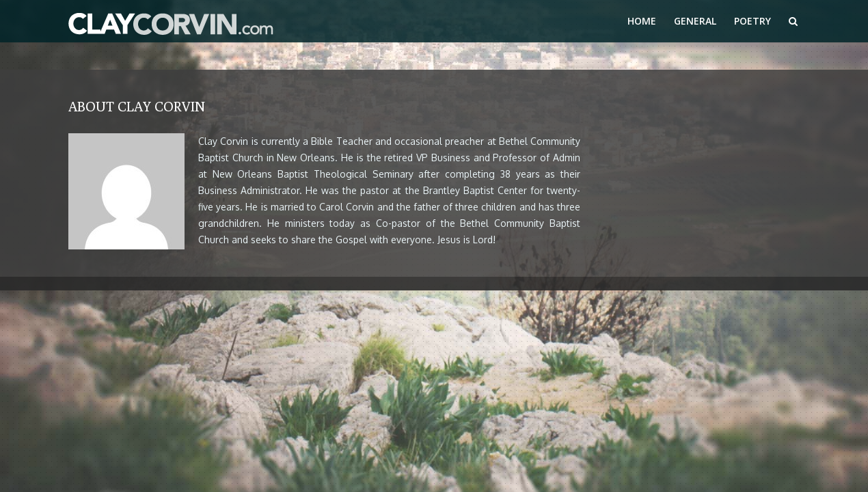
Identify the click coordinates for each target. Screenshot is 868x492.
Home (642, 21)
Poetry (752, 21)
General (695, 21)
